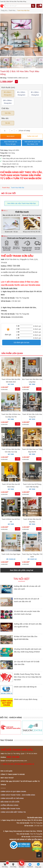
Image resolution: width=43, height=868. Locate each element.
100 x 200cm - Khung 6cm (8, 102)
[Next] (39, 35)
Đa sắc (8, 123)
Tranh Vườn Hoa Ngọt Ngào (11, 554)
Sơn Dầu (8, 113)
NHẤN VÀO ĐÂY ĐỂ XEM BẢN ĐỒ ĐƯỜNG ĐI (20, 272)
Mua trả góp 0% (11, 143)
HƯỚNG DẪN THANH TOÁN (14, 276)
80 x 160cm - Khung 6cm (35, 94)
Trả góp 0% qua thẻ (32, 143)
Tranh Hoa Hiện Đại (18, 188)
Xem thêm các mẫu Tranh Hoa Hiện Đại (21, 203)
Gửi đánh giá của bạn (22, 342)
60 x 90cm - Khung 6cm (8, 94)
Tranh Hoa (6, 188)
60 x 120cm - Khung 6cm (21, 94)
